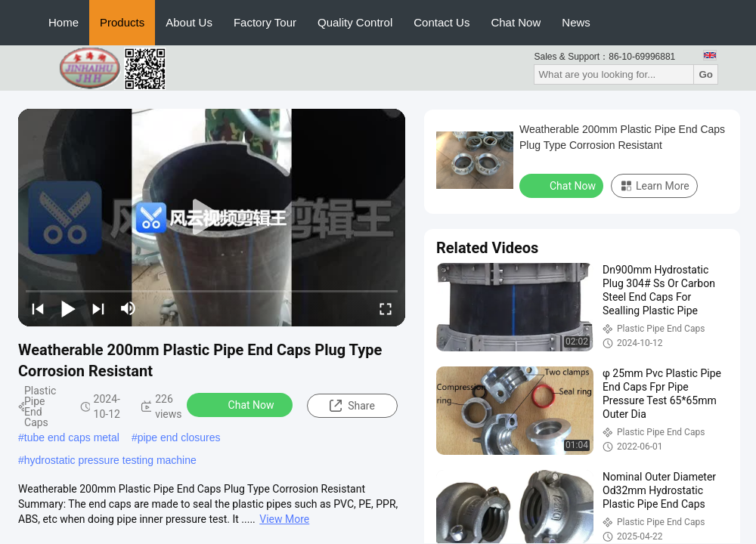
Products (122, 22)
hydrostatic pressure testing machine (110, 460)
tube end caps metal (72, 437)
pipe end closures (179, 437)
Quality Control (355, 22)
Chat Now (516, 22)
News (576, 22)
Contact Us (442, 22)
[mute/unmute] (129, 308)
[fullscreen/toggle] (386, 308)
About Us (189, 22)
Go (706, 74)
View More (284, 519)
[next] (98, 308)
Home (64, 22)
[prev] (38, 308)
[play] (212, 218)
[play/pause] (68, 308)
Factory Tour (265, 22)
